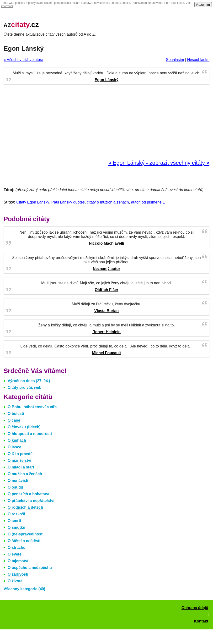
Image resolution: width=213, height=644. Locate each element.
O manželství (19, 460)
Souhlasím (175, 60)
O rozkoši (16, 514)
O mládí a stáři (21, 467)
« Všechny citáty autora (23, 60)
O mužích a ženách (25, 474)
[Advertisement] (106, 122)
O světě (15, 554)
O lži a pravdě (20, 454)
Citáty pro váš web (24, 388)
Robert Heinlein (106, 332)
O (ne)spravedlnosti (26, 534)
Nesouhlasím (198, 60)
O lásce (14, 447)
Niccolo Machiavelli (106, 243)
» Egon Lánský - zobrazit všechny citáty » (159, 163)
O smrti (14, 521)
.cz (21, 25)
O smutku (16, 527)
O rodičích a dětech (25, 507)
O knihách (17, 440)
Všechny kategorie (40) (24, 589)
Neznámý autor (107, 269)
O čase (14, 420)
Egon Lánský (106, 80)
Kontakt (201, 621)
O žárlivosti (18, 574)
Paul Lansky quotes (68, 202)
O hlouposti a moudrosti (30, 434)
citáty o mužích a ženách (108, 202)
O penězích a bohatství (28, 494)
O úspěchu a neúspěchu (30, 568)
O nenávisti (18, 481)
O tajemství (18, 561)
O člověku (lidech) (24, 427)
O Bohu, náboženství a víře (32, 407)
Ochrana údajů (195, 608)
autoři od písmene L (148, 202)
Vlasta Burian (106, 311)
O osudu (15, 487)
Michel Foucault (107, 353)
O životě (15, 581)
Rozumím (203, 5)
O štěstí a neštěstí (24, 541)
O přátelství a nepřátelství (31, 501)
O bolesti (16, 414)
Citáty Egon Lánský (33, 202)
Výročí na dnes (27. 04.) (29, 381)
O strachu (17, 548)
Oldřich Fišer (107, 290)
